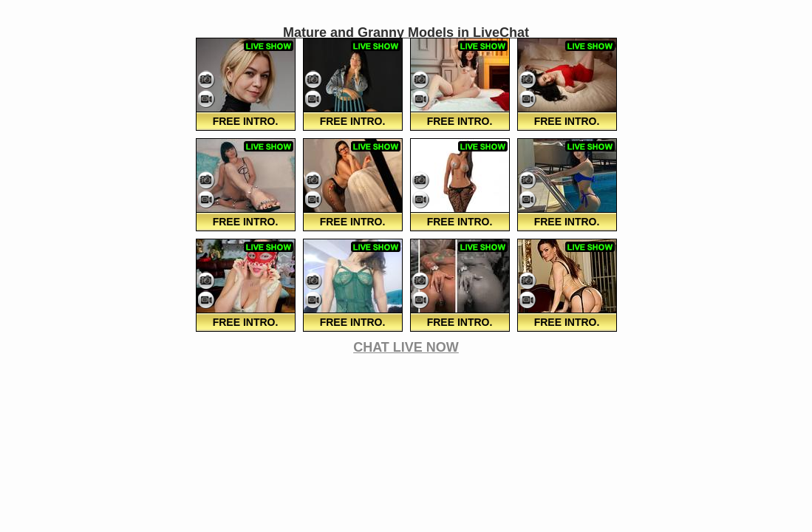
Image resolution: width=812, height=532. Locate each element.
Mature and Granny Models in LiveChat (406, 33)
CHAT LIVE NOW (406, 347)
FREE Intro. (246, 121)
